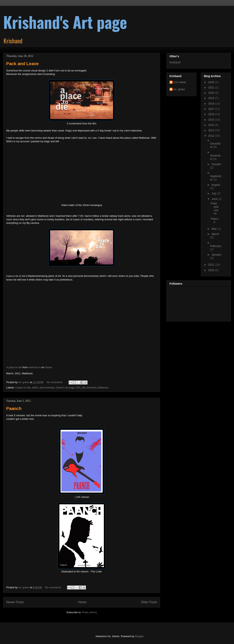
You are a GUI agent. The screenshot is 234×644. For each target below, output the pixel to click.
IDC (78, 388)
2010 (212, 270)
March (215, 234)
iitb (84, 388)
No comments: (55, 382)
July (214, 193)
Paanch (14, 409)
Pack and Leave (23, 64)
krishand (91, 388)
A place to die (14, 367)
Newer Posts (15, 602)
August (216, 185)
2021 (212, 87)
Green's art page (65, 388)
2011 (212, 265)
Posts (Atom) (89, 612)
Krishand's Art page (65, 22)
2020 (212, 93)
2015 (212, 120)
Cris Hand (180, 82)
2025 (212, 82)
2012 (212, 136)
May (214, 229)
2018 (212, 104)
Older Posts (149, 602)
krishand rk (34, 367)
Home (82, 602)
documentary (47, 388)
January (216, 255)
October (216, 164)
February (216, 246)
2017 (212, 109)
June (215, 199)
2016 (212, 114)
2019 (212, 98)
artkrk (35, 388)
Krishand (175, 62)
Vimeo (49, 367)
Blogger (139, 636)
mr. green (179, 89)
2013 (212, 130)
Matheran (103, 388)
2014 (212, 125)
